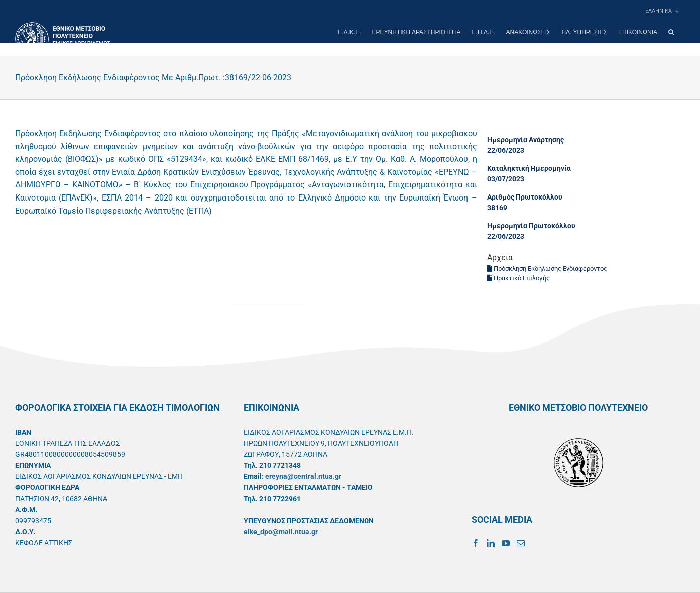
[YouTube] (506, 543)
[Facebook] (476, 543)
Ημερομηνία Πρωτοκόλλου (531, 226)
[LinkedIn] (491, 543)
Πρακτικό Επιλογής (518, 278)
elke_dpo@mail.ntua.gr (281, 532)
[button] (671, 32)
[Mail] (521, 543)
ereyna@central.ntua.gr (303, 476)
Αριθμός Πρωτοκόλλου (525, 197)
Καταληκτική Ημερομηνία (529, 168)
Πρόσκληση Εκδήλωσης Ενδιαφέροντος (547, 269)
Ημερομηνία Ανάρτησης (526, 140)
